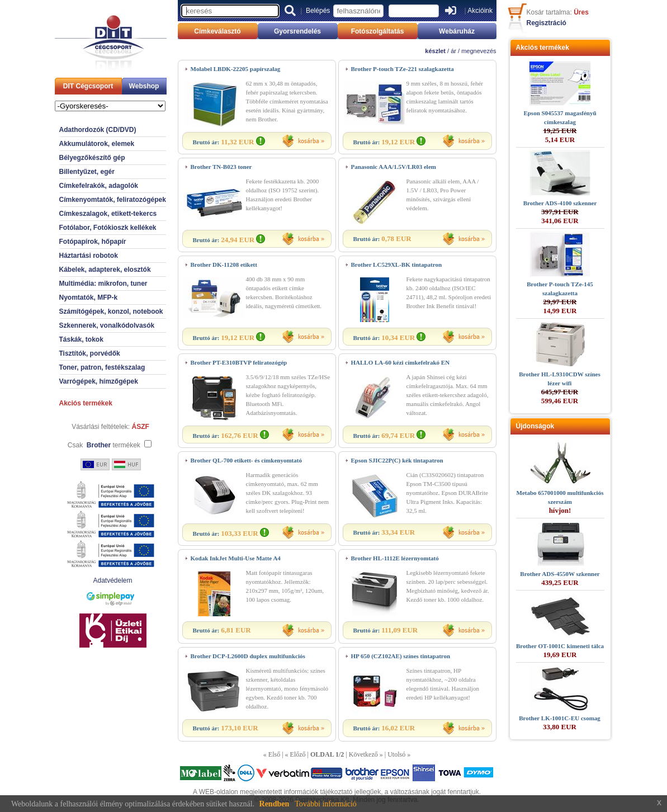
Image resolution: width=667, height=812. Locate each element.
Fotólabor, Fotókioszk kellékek (108, 228)
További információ (326, 804)
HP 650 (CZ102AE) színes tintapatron (401, 656)
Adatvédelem (112, 580)
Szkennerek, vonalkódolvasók (107, 325)
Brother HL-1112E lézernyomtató (395, 558)
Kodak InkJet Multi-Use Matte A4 (236, 558)
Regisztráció (547, 23)
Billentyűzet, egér (87, 172)
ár (453, 51)
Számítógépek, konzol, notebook (111, 311)
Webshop (144, 86)
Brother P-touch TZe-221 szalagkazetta (403, 69)
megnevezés (479, 51)
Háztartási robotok (89, 256)
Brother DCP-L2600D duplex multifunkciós (248, 656)
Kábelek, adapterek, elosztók (105, 270)
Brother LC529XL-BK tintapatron (397, 265)
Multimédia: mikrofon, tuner (103, 284)
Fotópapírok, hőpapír (93, 242)
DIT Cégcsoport (88, 86)
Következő (363, 754)
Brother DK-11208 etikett (224, 265)
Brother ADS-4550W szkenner (560, 574)
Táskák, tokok (81, 339)
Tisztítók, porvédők (90, 353)
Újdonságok (535, 426)
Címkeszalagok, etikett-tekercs (108, 214)
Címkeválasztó (217, 31)
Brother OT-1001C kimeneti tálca (560, 646)
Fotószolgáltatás (378, 31)
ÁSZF (141, 427)
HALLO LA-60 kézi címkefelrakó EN (401, 362)
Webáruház (457, 31)
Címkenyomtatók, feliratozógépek (113, 200)
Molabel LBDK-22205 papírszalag (236, 69)
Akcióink (480, 11)
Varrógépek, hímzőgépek (99, 381)
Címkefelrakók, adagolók (99, 186)
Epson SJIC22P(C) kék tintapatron (397, 460)
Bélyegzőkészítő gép (92, 158)
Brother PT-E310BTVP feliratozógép (239, 362)
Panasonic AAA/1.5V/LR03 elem (394, 167)
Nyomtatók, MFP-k (89, 298)
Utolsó (396, 754)
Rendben (275, 804)
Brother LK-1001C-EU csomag (560, 718)
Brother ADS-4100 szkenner (560, 203)
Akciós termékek (86, 403)
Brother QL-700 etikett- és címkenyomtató (246, 460)
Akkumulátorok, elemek (97, 144)
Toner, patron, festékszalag (102, 367)
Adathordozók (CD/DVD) (98, 130)
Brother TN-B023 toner (221, 167)
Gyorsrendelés (297, 31)
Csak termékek (104, 445)
